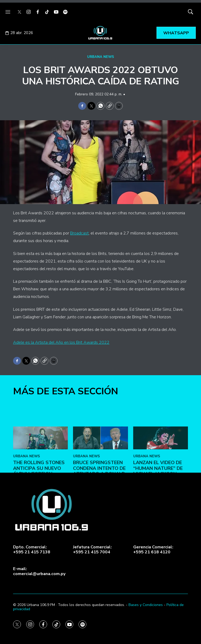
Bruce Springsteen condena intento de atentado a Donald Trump (99, 514)
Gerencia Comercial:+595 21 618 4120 (153, 550)
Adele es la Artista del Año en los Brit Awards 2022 (61, 342)
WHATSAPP (176, 33)
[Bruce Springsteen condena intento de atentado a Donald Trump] (100, 480)
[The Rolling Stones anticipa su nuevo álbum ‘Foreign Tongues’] (40, 480)
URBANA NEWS (101, 57)
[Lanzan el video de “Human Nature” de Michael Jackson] (161, 480)
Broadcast (79, 233)
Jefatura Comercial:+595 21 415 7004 (92, 550)
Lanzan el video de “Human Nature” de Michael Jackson (158, 511)
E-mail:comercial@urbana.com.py (39, 571)
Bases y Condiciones (146, 605)
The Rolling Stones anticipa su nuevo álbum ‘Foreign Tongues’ (39, 514)
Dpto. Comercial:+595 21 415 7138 (32, 550)
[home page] (100, 33)
